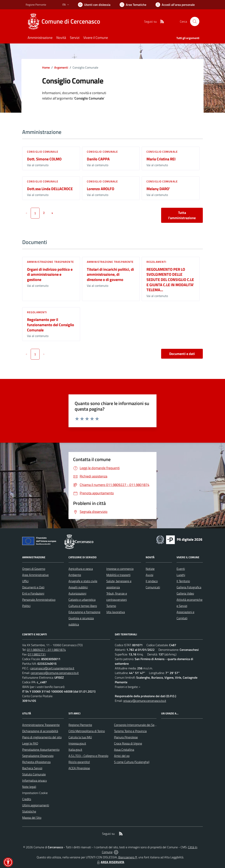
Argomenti (61, 67)
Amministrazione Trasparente (41, 725)
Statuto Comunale (34, 774)
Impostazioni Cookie (35, 793)
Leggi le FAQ (30, 743)
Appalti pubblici (78, 587)
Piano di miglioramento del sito (42, 737)
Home (46, 67)
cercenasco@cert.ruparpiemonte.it (52, 668)
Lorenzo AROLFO (101, 189)
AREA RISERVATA (110, 862)
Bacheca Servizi (32, 768)
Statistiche (29, 811)
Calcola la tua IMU (80, 737)
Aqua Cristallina (124, 750)
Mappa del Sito (32, 818)
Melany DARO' (158, 189)
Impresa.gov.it (77, 743)
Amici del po (122, 756)
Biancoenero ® (128, 857)
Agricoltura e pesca (81, 569)
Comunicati (153, 587)
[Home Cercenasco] (65, 21)
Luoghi (181, 575)
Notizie (150, 569)
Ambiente (75, 575)
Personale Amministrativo (39, 600)
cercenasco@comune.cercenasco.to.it (55, 673)
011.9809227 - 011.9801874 (46, 650)
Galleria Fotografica (189, 587)
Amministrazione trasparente (50, 262)
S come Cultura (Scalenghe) (132, 762)
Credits (27, 799)
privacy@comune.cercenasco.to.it (145, 701)
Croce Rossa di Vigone (128, 743)
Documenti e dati (182, 354)
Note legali (29, 787)
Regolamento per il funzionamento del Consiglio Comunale (51, 325)
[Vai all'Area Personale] (175, 5)
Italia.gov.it (75, 750)
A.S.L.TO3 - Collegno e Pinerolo (88, 756)
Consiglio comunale (43, 152)
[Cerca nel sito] (195, 21)
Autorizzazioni (77, 593)
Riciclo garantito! (79, 762)
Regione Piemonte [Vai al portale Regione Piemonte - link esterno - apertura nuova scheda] (36, 5)
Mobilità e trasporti (118, 575)
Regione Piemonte (80, 725)
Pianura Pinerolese (126, 737)
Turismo (111, 606)
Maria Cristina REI (161, 159)
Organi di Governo (34, 569)
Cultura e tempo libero (83, 606)
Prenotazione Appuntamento (41, 750)
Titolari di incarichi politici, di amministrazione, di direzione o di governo (110, 274)
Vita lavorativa (116, 612)
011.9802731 (37, 654)
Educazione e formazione (84, 612)
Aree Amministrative (35, 575)
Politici (26, 606)
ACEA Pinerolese (79, 768)
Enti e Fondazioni (33, 593)
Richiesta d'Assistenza (36, 762)
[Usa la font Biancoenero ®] (94, 5)
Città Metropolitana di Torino (87, 731)
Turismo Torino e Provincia (130, 731)
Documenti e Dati (33, 587)
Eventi (181, 569)
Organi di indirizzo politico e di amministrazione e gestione (50, 274)
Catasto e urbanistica (82, 600)
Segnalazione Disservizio (38, 756)
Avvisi (149, 575)
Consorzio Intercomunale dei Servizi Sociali (141, 725)
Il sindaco (152, 581)
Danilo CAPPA (98, 159)
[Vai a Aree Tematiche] (133, 5)
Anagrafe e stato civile (83, 581)
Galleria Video (185, 593)
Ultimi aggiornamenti (36, 805)
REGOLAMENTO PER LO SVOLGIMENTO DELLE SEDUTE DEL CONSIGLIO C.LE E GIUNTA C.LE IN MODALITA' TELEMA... (170, 280)
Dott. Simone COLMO (44, 159)
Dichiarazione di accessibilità (40, 731)
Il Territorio (183, 581)
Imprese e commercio (120, 569)
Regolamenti (156, 262)
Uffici (25, 581)
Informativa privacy (35, 780)
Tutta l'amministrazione (182, 215)
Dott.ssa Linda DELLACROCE (50, 189)
